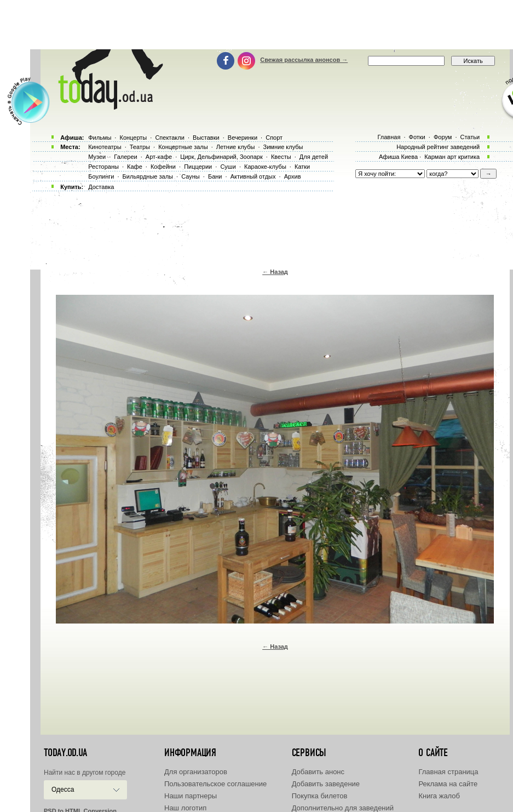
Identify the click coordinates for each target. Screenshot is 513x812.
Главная (389, 137)
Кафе (135, 167)
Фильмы (100, 138)
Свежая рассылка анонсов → (304, 60)
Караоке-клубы (265, 167)
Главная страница (448, 772)
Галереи (125, 157)
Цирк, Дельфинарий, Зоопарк (221, 157)
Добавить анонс (318, 772)
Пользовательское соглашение (215, 784)
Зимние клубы (283, 147)
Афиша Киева (398, 157)
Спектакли (170, 138)
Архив (293, 176)
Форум (443, 137)
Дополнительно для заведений (343, 808)
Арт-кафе (159, 157)
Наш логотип (185, 808)
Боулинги (101, 176)
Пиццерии (198, 167)
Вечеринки (243, 138)
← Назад (275, 272)
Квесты (281, 157)
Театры (140, 147)
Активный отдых (253, 176)
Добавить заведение (326, 784)
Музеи (97, 157)
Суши (228, 167)
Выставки (206, 138)
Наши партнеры (191, 796)
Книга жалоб (439, 796)
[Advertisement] (257, 25)
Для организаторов (196, 772)
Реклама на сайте (448, 784)
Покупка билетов (320, 796)
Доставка (101, 187)
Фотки (417, 137)
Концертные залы (183, 147)
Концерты (133, 138)
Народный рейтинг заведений (438, 147)
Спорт (274, 138)
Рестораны (103, 167)
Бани (215, 176)
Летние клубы (236, 147)
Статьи (470, 137)
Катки (302, 167)
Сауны (191, 176)
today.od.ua (65, 753)
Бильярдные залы (148, 176)
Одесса (63, 790)
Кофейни (163, 167)
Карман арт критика (452, 157)
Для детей (314, 157)
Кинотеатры (105, 147)
